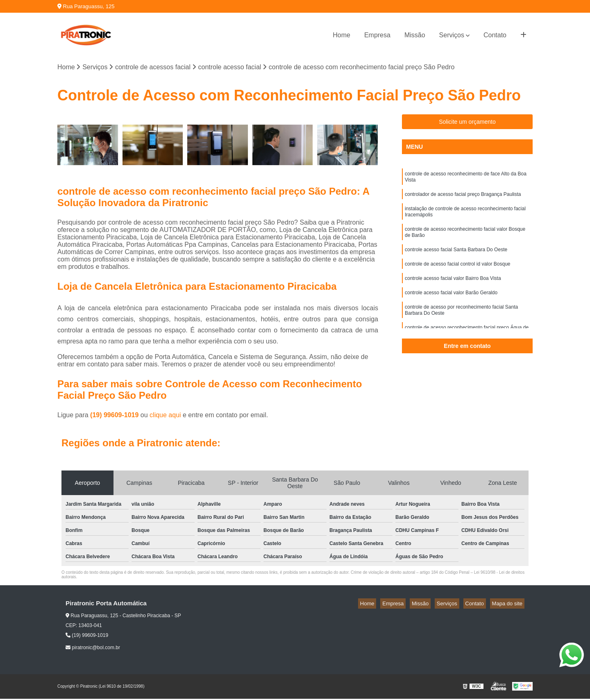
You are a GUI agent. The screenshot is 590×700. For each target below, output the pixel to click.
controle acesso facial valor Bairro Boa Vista (453, 291)
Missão (415, 35)
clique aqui (165, 416)
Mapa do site (509, 604)
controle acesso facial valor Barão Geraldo (451, 307)
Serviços (452, 35)
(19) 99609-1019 (115, 416)
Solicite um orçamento (467, 123)
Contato (495, 35)
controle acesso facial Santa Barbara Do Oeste (456, 260)
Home (342, 35)
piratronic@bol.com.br (93, 649)
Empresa (377, 35)
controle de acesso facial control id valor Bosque (457, 276)
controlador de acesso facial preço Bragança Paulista (463, 199)
